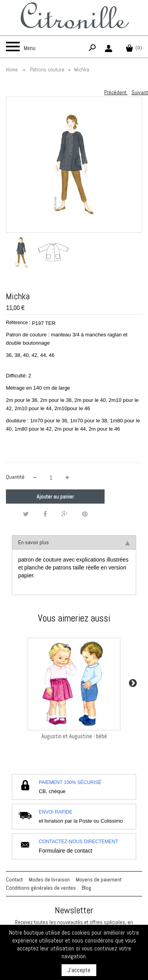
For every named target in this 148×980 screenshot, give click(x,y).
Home (12, 70)
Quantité (15, 477)
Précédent (116, 92)
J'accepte (79, 970)
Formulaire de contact (65, 851)
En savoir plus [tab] (74, 542)
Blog (86, 888)
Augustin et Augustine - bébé (74, 736)
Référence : (18, 323)
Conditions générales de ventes (41, 888)
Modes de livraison (49, 879)
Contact (14, 879)
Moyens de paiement (99, 879)
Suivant (140, 92)
